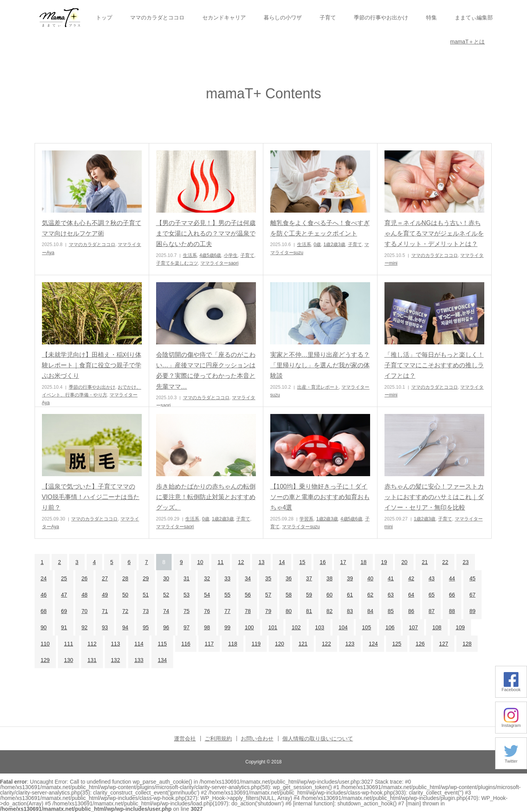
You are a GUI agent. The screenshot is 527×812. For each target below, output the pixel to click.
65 (431, 595)
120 (279, 644)
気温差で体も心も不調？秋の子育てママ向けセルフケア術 (92, 228)
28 (125, 578)
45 (473, 578)
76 (207, 611)
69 (64, 611)
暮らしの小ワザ (283, 17)
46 (44, 595)
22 (445, 562)
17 (343, 562)
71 (105, 611)
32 (207, 578)
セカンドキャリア (224, 17)
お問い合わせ (257, 739)
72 (125, 611)
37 (309, 578)
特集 (431, 17)
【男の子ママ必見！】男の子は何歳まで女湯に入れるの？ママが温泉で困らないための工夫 (206, 233)
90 (44, 627)
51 (146, 595)
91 (64, 627)
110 (45, 644)
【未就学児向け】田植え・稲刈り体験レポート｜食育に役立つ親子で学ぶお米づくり (92, 365)
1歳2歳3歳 (334, 244)
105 (366, 627)
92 (85, 627)
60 (330, 595)
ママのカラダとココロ (157, 17)
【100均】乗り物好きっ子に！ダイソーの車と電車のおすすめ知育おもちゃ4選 (320, 497)
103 (319, 627)
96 (166, 627)
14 (282, 562)
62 (370, 595)
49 (105, 595)
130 (69, 660)
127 (444, 644)
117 (209, 644)
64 (411, 595)
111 (69, 644)
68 (44, 611)
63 (391, 595)
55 (228, 595)
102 (296, 627)
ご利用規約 (218, 739)
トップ (104, 17)
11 (221, 562)
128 (467, 644)
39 (350, 578)
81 (309, 611)
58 (289, 595)
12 (241, 562)
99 (228, 627)
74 (166, 611)
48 (85, 595)
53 (187, 595)
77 (228, 611)
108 (437, 627)
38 (330, 578)
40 (370, 578)
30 (166, 578)
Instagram (511, 723)
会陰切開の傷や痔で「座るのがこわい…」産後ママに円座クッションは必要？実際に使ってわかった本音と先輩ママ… (206, 371)
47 (64, 595)
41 (391, 578)
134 (162, 660)
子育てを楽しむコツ (177, 263)
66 (452, 595)
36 (289, 578)
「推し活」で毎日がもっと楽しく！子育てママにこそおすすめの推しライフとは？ (434, 365)
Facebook (511, 687)
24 (44, 578)
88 (452, 611)
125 (397, 644)
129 (45, 660)
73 (146, 611)
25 (64, 578)
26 (85, 578)
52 (166, 595)
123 (350, 644)
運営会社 (185, 739)
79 (268, 611)
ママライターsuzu (301, 527)
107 (413, 627)
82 (330, 611)
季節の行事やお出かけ (381, 17)
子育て (328, 17)
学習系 (306, 519)
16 (323, 562)
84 (370, 611)
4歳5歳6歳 (210, 255)
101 (273, 627)
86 (411, 611)
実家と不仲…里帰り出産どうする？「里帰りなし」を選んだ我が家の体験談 (320, 365)
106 (390, 627)
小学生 (231, 255)
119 (256, 644)
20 (404, 562)
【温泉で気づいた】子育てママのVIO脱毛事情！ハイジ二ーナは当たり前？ (91, 497)
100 (249, 627)
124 (373, 644)
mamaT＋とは (467, 42)
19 (384, 562)
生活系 (190, 255)
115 (162, 644)
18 (364, 562)
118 (232, 644)
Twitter (511, 759)
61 (350, 595)
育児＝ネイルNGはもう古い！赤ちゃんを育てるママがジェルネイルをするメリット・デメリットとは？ (434, 233)
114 (139, 644)
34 (248, 578)
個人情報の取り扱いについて (318, 739)
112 (92, 644)
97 (187, 627)
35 (268, 578)
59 (309, 595)
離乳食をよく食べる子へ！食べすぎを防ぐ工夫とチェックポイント (320, 228)
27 (105, 578)
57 (268, 595)
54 (207, 595)
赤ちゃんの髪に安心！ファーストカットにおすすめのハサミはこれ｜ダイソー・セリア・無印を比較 (434, 497)
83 (350, 611)
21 (425, 562)
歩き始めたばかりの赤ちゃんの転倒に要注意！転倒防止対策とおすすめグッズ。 (206, 497)
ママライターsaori (219, 263)
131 (92, 660)
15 (303, 562)
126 (420, 644)
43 (431, 578)
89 (473, 611)
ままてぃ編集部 (474, 17)
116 (186, 644)
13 (261, 562)
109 (460, 627)
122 (326, 644)
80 (289, 611)
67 (473, 595)
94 (125, 627)
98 (207, 627)
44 (452, 578)
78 (248, 611)
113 (116, 644)
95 (146, 627)
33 (228, 578)
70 (85, 611)
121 (303, 644)
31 (187, 578)
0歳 (317, 244)
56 (248, 595)
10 (200, 562)
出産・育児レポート (318, 387)
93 (105, 627)
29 (146, 578)
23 (466, 562)
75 (187, 611)
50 (125, 595)
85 (391, 611)
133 (139, 660)
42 (411, 578)
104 (343, 627)
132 (116, 660)
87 (431, 611)
